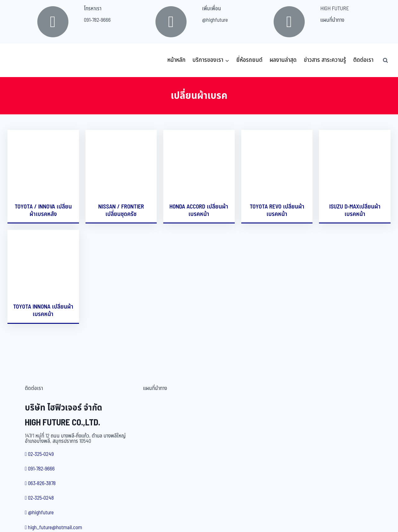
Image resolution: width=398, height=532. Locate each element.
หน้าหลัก (176, 60)
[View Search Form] (385, 60)
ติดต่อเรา (363, 60)
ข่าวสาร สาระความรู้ (325, 60)
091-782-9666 (97, 20)
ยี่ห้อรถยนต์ (249, 60)
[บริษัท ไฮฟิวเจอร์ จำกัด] (21, 60)
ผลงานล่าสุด (283, 60)
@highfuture (215, 20)
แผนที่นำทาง (332, 20)
